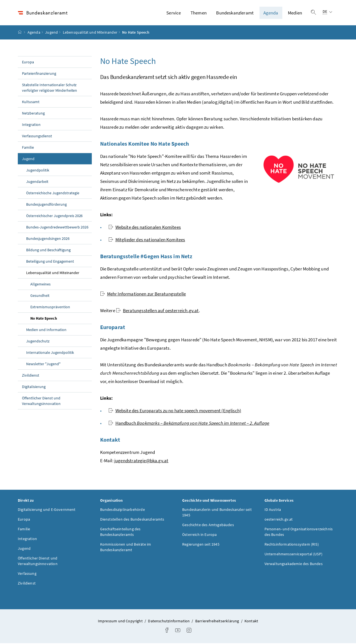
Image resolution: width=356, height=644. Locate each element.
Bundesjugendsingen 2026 (48, 239)
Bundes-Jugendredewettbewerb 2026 (57, 228)
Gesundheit (40, 296)
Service (174, 13)
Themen (199, 13)
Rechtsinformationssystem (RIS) (292, 545)
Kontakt (251, 622)
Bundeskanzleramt (235, 13)
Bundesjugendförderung (46, 205)
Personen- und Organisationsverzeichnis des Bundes (299, 533)
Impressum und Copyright (121, 622)
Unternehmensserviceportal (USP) (293, 555)
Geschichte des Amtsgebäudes (208, 526)
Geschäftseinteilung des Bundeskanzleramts (120, 533)
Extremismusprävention (50, 307)
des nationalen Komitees (145, 228)
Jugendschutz (38, 342)
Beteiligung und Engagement (50, 262)
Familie (28, 148)
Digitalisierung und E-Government (47, 510)
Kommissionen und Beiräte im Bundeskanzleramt (126, 548)
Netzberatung (33, 114)
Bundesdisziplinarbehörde (123, 510)
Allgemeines (40, 285)
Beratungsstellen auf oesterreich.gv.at (157, 311)
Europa (28, 63)
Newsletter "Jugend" (43, 364)
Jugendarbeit (37, 182)
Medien (295, 13)
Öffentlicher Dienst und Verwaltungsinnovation (41, 401)
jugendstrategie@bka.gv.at (141, 461)
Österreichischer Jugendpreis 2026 (54, 216)
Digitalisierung (34, 387)
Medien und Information (46, 330)
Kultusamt (31, 102)
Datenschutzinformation (169, 622)
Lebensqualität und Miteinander (90, 33)
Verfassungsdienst (37, 136)
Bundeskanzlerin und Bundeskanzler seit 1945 (217, 513)
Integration (31, 125)
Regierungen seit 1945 (201, 545)
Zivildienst (31, 376)
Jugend (51, 33)
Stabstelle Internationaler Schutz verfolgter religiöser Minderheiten (50, 88)
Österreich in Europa (200, 535)
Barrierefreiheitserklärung (218, 622)
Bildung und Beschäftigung (48, 250)
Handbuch (189, 424)
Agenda (271, 13)
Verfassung (27, 574)
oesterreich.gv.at (279, 520)
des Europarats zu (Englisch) (175, 411)
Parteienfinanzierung (39, 74)
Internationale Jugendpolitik (50, 353)
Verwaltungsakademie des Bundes (294, 565)
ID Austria (273, 510)
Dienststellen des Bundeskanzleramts (132, 520)
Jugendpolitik (38, 171)
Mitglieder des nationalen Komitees (147, 240)
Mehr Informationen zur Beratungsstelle (143, 294)
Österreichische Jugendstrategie (53, 193)
